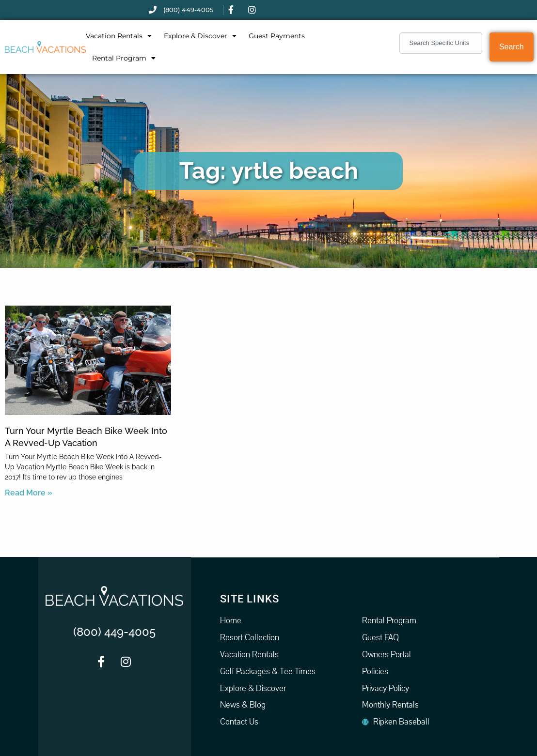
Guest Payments (277, 36)
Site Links (250, 598)
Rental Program (124, 58)
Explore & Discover (200, 36)
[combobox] (441, 43)
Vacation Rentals (119, 36)
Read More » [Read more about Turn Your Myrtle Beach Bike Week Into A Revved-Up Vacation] (29, 493)
